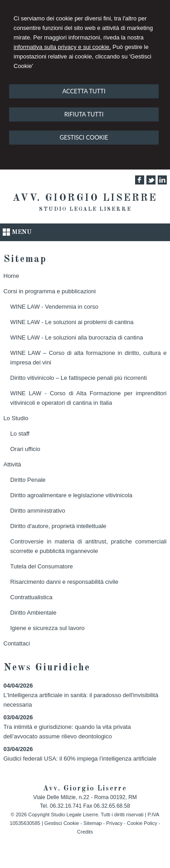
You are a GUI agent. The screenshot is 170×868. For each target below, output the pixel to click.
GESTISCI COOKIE (84, 137)
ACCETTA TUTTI (84, 91)
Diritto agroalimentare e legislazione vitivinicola (72, 495)
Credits (85, 832)
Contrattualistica (32, 597)
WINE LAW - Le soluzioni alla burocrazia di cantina (77, 337)
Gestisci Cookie (62, 823)
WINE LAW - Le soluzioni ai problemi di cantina (72, 322)
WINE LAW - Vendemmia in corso (55, 307)
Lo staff (20, 434)
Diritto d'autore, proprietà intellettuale (58, 526)
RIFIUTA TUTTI (84, 114)
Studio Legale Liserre (85, 209)
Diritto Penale (28, 480)
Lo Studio (16, 418)
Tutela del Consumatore (42, 566)
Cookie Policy (142, 823)
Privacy (114, 823)
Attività (12, 464)
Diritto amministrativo (38, 511)
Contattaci (17, 643)
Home (12, 276)
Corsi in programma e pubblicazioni (50, 291)
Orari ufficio (25, 449)
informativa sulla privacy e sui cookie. (62, 47)
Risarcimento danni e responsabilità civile (64, 582)
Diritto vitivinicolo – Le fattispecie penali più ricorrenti (79, 378)
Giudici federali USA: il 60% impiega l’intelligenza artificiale (80, 759)
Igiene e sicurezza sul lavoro (48, 628)
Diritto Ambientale (34, 613)
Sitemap (92, 823)
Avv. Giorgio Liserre (85, 198)
